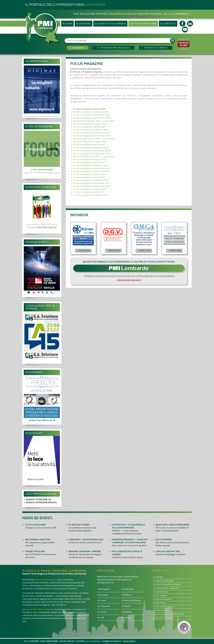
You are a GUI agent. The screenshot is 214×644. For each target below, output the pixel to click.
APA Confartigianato (164, 607)
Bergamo (103, 589)
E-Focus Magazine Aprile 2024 (89, 145)
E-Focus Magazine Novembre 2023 (92, 151)
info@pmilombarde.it (129, 280)
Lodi (101, 618)
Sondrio (127, 612)
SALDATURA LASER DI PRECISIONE (172, 525)
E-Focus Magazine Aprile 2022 (89, 177)
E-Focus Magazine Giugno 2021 (90, 189)
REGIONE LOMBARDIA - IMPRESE (85, 552)
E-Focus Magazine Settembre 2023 (92, 154)
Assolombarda (161, 592)
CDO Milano (160, 603)
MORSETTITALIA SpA (35, 552)
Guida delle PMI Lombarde (39, 609)
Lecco (102, 612)
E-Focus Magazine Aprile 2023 (89, 163)
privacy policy (129, 641)
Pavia (126, 606)
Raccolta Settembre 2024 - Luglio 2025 (94, 121)
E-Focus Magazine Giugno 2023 (90, 160)
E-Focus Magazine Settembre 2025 (92, 118)
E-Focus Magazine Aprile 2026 (89, 109)
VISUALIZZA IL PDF (36, 225)
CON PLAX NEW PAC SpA (168, 552)
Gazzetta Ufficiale (163, 618)
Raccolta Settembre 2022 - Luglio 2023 (94, 157)
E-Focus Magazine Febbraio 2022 (91, 180)
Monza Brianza (131, 601)
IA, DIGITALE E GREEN (79, 525)
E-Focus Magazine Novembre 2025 (92, 115)
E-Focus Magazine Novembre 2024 (92, 133)
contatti (168, 24)
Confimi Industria (162, 599)
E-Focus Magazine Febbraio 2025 (91, 130)
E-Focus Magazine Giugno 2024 (90, 142)
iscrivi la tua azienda (110, 24)
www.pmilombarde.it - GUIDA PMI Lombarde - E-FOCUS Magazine (130, 541)
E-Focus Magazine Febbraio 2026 (91, 112)
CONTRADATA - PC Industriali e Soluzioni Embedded (128, 526)
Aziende (77, 48)
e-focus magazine (143, 24)
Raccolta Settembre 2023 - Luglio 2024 (94, 139)
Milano (126, 595)
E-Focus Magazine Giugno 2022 (90, 174)
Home (67, 24)
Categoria (113, 48)
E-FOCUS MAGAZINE (35, 525)
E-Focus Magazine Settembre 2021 (92, 186)
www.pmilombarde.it (45, 580)
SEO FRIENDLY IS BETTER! (38, 540)
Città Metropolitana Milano (167, 584)
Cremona (104, 606)
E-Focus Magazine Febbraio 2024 (91, 148)
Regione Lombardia (163, 581)
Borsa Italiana (161, 610)
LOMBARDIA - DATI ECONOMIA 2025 (86, 540)
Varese (127, 618)
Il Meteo (158, 577)
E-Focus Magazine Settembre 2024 (92, 136)
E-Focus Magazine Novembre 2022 (92, 168)
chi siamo (83, 24)
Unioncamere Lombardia (166, 588)
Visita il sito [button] (83, 251)
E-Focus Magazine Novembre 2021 (92, 183)
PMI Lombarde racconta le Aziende (127, 553)
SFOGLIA (53, 225)
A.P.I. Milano (160, 596)
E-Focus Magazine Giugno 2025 (90, 124)
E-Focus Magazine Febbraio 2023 (91, 165)
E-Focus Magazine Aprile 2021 (89, 192)
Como (102, 601)
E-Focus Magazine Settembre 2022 (92, 171)
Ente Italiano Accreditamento (168, 614)
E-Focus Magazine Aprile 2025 (89, 127)
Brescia (103, 595)
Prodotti (155, 48)
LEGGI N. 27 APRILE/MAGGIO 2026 (42, 173)
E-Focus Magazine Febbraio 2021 (91, 195)
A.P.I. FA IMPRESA (164, 540)
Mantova (128, 589)
